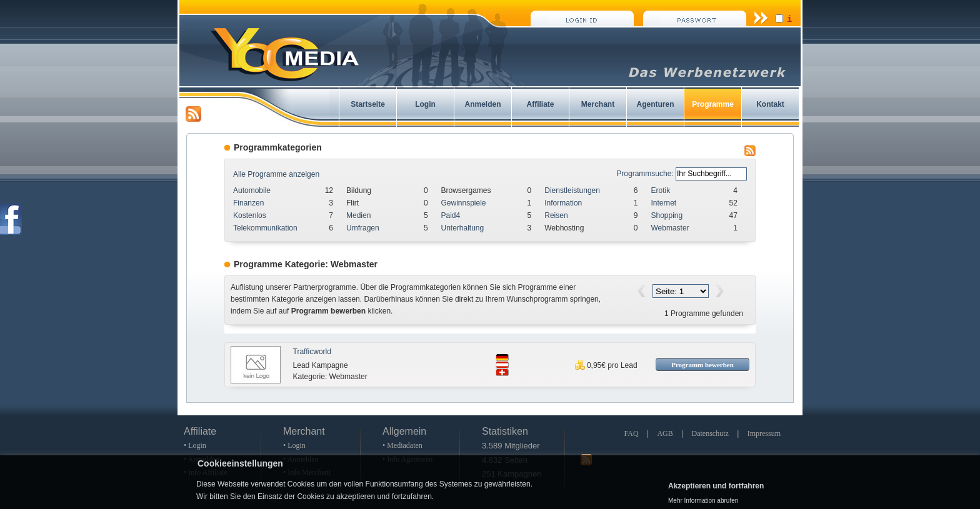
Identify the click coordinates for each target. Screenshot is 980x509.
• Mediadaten (402, 445)
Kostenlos (250, 215)
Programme (713, 104)
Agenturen (656, 104)
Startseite (368, 104)
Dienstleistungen (572, 190)
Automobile (252, 190)
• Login (195, 445)
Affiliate (540, 104)
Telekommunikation (265, 228)
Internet (663, 203)
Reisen (556, 215)
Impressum (764, 433)
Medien (358, 215)
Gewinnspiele (464, 203)
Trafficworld (312, 352)
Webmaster (670, 228)
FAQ (631, 433)
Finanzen (248, 203)
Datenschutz (710, 433)
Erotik (660, 190)
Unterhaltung (463, 228)
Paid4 (451, 215)
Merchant (598, 104)
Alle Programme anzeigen (276, 174)
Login (425, 104)
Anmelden (482, 104)
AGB (665, 433)
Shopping (667, 215)
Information (563, 203)
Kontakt (770, 104)
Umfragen (363, 228)
